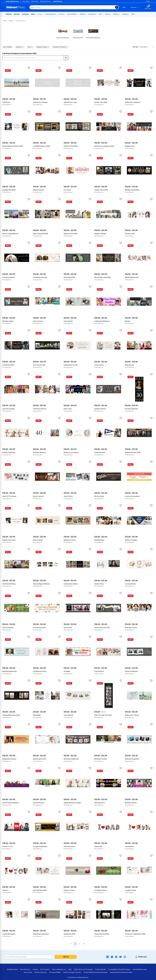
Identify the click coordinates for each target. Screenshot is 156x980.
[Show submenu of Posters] (64, 14)
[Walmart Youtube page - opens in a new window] (120, 957)
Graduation (25, 14)
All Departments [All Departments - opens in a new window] (12, 969)
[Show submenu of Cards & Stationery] (57, 14)
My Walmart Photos (46, 1)
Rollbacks (9, 14)
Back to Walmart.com (12, 1)
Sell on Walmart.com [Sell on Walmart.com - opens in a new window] (59, 969)
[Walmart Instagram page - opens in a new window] (125, 957)
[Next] (84, 944)
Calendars (125, 14)
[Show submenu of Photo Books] (97, 14)
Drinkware (116, 14)
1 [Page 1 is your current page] (75, 944)
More (133, 14)
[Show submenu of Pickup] (36, 14)
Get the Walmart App (140, 969)
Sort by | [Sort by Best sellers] (136, 47)
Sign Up (66, 957)
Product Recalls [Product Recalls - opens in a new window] (101, 969)
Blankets (83, 14)
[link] (63, 33)
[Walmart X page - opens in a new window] (112, 957)
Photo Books (92, 14)
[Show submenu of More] (135, 14)
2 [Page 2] (79, 944)
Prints (40, 14)
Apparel (107, 14)
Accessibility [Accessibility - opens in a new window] (112, 969)
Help (124, 7)
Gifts (100, 14)
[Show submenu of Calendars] (129, 14)
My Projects (35, 1)
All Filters (8, 47)
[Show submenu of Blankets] (86, 14)
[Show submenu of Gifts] (103, 14)
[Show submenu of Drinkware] (120, 14)
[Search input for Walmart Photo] (72, 7)
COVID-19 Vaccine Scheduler (83, 969)
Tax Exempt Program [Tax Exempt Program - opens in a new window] (123, 969)
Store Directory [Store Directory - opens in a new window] (25, 969)
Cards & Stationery (50, 14)
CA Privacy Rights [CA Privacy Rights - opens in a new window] (55, 972)
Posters (61, 14)
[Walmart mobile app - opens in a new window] (141, 957)
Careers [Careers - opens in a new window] (35, 969)
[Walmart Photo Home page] (16, 7)
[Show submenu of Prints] (43, 14)
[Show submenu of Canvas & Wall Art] (78, 14)
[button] (17, 68)
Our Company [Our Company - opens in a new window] (45, 969)
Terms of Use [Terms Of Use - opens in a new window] (28, 972)
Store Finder (26, 1)
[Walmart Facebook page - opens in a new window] (108, 957)
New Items (17, 14)
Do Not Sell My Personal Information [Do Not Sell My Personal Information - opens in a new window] (96, 972)
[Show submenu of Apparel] (111, 14)
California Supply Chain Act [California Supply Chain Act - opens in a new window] (72, 972)
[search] (66, 58)
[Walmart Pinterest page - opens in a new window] (116, 957)
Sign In (148, 1)
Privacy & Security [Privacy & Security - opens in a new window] (41, 972)
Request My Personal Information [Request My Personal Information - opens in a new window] (121, 972)
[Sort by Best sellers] (147, 47)
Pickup (33, 14)
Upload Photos (58, 1)
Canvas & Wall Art (72, 14)
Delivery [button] (20, 47)
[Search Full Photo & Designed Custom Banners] (33, 58)
